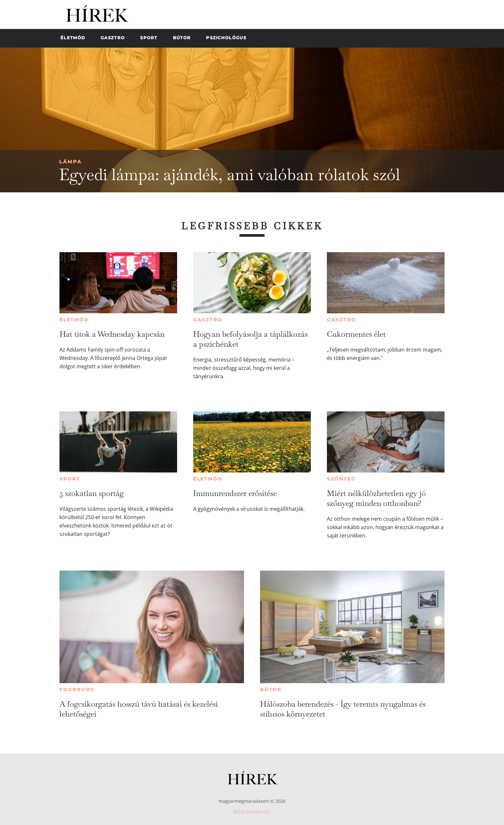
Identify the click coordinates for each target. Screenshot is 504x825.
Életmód (74, 320)
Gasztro (208, 320)
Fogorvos (77, 690)
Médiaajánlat (252, 812)
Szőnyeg (341, 479)
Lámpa (70, 162)
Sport (70, 479)
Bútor (271, 690)
